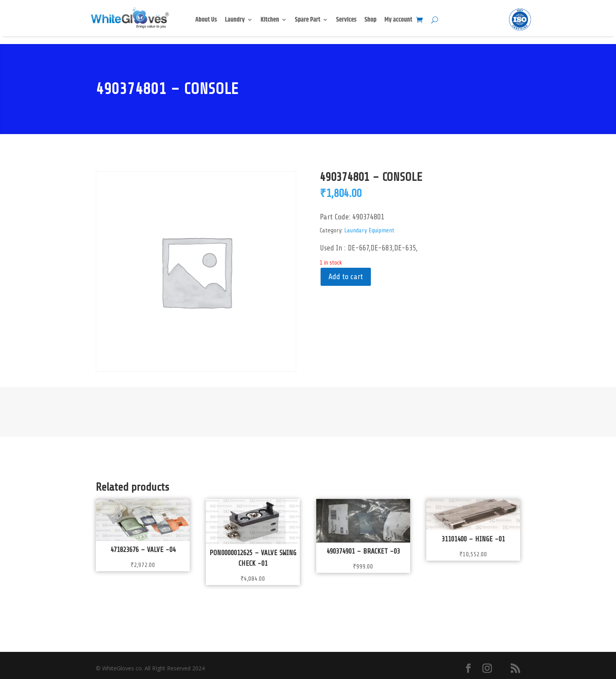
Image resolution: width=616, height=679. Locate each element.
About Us (206, 21)
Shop (371, 21)
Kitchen (270, 21)
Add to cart (346, 277)
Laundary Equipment (369, 230)
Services (346, 21)
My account (399, 21)
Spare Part (307, 21)
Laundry (235, 21)
